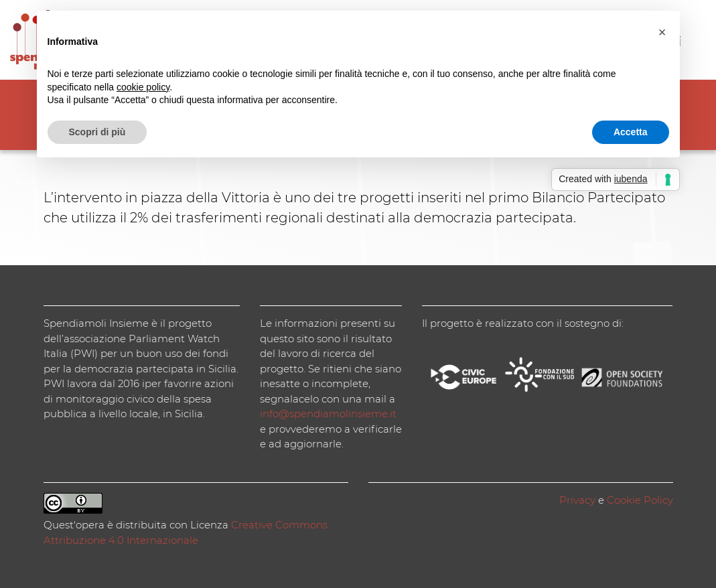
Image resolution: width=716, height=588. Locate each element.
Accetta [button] (631, 132)
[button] (662, 32)
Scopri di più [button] (97, 132)
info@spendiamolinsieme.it (328, 414)
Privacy (577, 500)
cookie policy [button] (143, 87)
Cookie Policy (640, 500)
